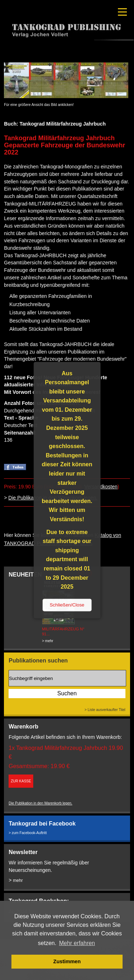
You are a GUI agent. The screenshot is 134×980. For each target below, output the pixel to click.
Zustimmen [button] (67, 961)
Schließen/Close (67, 605)
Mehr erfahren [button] (77, 943)
